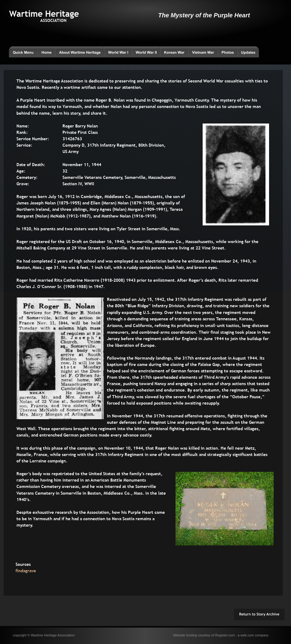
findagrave (26, 571)
